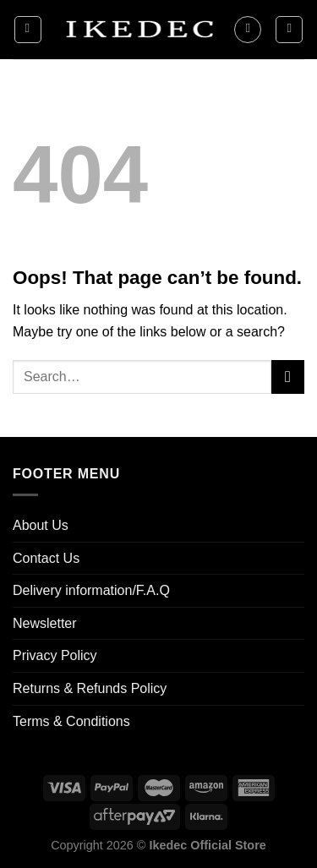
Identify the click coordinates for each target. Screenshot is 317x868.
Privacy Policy (55, 655)
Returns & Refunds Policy (90, 688)
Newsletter (45, 623)
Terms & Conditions (71, 721)
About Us (41, 525)
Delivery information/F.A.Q (91, 590)
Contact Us (46, 558)
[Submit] (288, 377)
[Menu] (28, 30)
